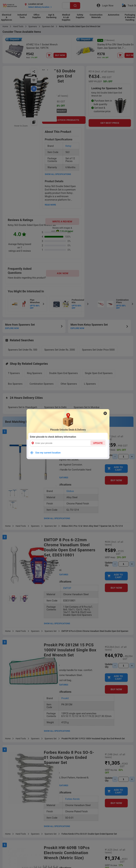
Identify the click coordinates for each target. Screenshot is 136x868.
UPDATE (98, 443)
